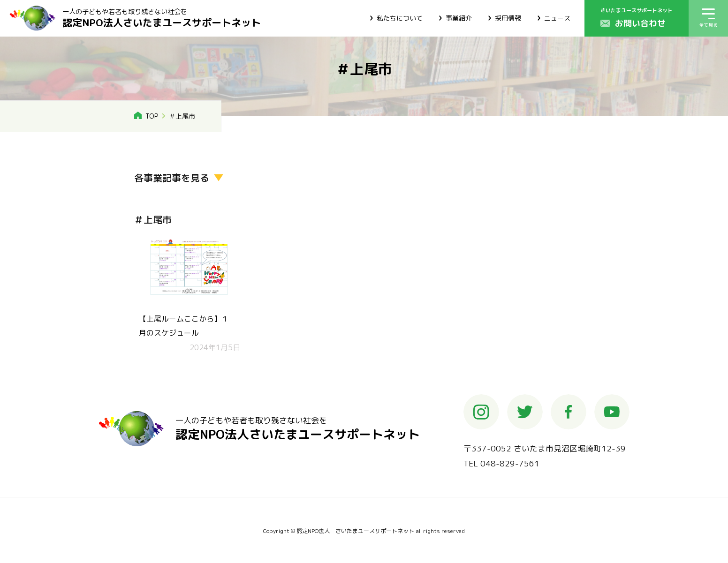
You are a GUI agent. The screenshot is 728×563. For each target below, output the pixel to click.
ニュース (557, 18)
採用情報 (508, 18)
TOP (152, 116)
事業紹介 (459, 18)
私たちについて (400, 18)
